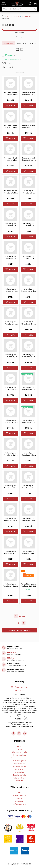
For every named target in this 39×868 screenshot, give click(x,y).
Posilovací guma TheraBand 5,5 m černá (28, 454)
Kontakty (19, 781)
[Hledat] (35, 9)
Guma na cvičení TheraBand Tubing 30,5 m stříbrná (11, 159)
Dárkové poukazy (20, 795)
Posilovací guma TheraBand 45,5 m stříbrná (28, 388)
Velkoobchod (20, 772)
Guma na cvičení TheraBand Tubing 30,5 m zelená (28, 159)
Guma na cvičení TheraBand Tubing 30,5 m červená (11, 126)
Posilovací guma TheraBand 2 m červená (28, 225)
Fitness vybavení (13, 16)
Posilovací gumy (28, 16)
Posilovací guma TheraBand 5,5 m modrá (28, 487)
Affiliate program (20, 804)
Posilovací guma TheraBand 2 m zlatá (28, 290)
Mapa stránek (19, 801)
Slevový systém (20, 769)
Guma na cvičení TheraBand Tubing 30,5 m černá (28, 93)
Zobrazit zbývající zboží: (20, 630)
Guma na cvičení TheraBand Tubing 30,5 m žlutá (11, 192)
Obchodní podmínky (20, 752)
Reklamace (20, 798)
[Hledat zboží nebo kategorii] (19, 9)
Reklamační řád (20, 764)
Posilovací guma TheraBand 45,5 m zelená (11, 421)
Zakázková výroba (19, 775)
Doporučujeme (8, 43)
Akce (20, 793)
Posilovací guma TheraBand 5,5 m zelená (11, 585)
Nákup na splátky (19, 761)
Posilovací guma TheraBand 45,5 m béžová (28, 323)
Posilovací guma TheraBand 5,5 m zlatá (28, 520)
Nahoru (22, 616)
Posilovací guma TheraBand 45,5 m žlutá (11, 454)
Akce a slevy (12, 652)
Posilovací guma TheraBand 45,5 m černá (11, 356)
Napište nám (21, 691)
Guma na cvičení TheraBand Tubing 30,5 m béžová (11, 93)
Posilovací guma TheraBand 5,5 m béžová (28, 552)
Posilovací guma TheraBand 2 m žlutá (11, 323)
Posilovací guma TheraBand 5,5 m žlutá (11, 552)
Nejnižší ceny (22, 43)
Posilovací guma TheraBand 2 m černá (11, 225)
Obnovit (21, 37)
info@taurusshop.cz (21, 687)
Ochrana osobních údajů (19, 758)
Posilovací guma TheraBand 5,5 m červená (11, 487)
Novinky (19, 746)
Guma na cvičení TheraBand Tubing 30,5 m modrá (28, 126)
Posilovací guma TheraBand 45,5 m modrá (11, 388)
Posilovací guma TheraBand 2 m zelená (11, 290)
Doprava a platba (20, 755)
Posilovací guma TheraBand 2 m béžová (28, 192)
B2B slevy (11, 658)
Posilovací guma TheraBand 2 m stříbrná (28, 257)
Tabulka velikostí (19, 778)
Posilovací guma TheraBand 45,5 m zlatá (28, 421)
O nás (20, 749)
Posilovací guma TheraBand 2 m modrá (11, 257)
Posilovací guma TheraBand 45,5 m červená (28, 356)
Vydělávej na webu (19, 766)
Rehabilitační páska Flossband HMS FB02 (28, 585)
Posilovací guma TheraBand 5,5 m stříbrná (11, 520)
